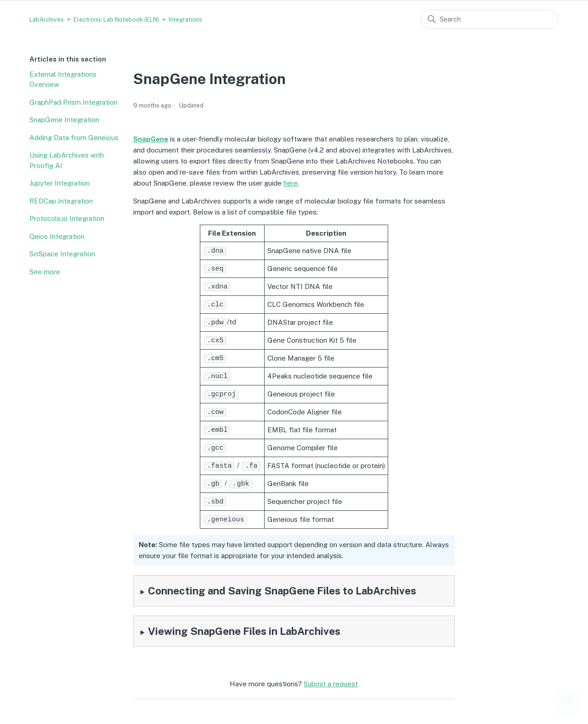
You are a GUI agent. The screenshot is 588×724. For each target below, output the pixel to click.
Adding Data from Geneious (74, 138)
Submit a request (331, 676)
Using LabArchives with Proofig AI (67, 160)
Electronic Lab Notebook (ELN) (116, 20)
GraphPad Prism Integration (73, 102)
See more (45, 272)
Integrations (185, 20)
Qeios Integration (57, 236)
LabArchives (47, 20)
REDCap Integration (61, 201)
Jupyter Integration (59, 183)
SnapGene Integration (64, 120)
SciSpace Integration (62, 254)
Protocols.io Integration (67, 218)
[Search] (490, 19)
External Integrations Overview (63, 79)
